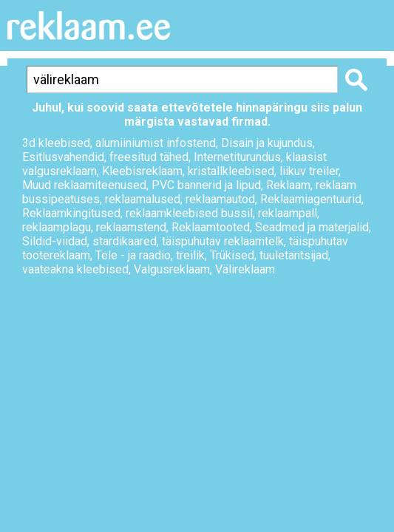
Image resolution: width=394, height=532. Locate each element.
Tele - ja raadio (133, 255)
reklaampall (288, 213)
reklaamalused (143, 199)
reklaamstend (131, 227)
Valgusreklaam (172, 269)
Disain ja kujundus (267, 143)
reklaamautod (220, 199)
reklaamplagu (57, 227)
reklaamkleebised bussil (189, 213)
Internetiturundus (237, 157)
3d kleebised (56, 143)
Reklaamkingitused (71, 213)
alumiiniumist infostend (156, 143)
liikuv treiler (309, 171)
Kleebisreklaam (142, 171)
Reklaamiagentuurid (311, 199)
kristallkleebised (231, 171)
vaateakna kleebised (75, 269)
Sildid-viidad (55, 241)
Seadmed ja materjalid (312, 227)
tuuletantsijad (294, 255)
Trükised (232, 255)
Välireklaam (245, 269)
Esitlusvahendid (63, 157)
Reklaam (288, 185)
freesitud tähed (149, 157)
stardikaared (125, 241)
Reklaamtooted (211, 227)
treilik (190, 255)
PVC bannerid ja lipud (206, 185)
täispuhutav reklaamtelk (223, 241)
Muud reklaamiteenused (84, 185)
